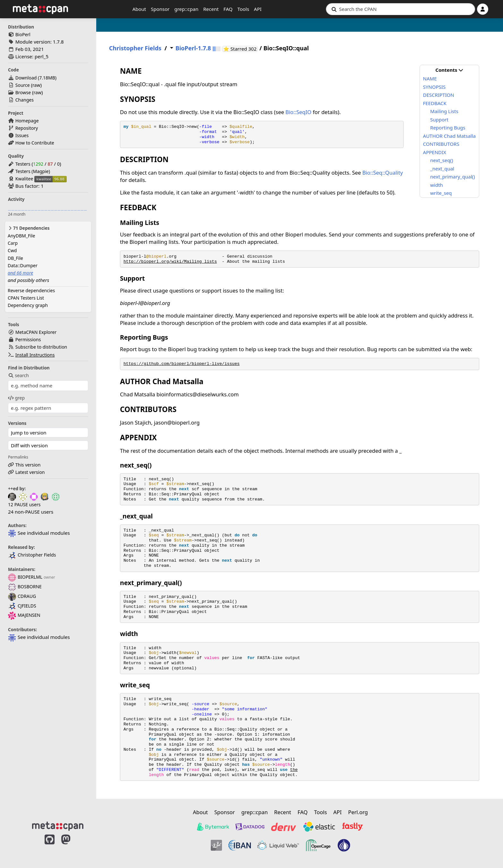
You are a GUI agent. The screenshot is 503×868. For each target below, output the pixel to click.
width (437, 185)
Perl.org (358, 812)
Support (439, 120)
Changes (25, 100)
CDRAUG (22, 596)
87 (50, 164)
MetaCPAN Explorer (36, 332)
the (294, 770)
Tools (243, 9)
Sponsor (160, 9)
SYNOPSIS (434, 87)
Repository (27, 128)
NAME (430, 79)
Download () (36, 78)
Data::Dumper (23, 265)
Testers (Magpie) (33, 171)
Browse (23, 92)
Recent (211, 9)
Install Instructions (35, 355)
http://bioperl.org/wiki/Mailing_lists (170, 262)
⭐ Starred (241, 49)
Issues (22, 135)
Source (23, 85)
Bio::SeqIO (298, 112)
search (18, 375)
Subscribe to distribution (41, 347)
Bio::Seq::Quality (382, 173)
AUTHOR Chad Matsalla (449, 136)
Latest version (30, 472)
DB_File (15, 258)
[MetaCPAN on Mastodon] (72, 846)
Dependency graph (28, 305)
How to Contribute (35, 143)
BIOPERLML (25, 577)
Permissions (28, 339)
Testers (23, 164)
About (139, 9)
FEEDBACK (435, 103)
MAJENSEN (24, 615)
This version (28, 465)
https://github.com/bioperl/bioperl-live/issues (182, 364)
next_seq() (442, 160)
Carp (13, 243)
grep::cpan (186, 9)
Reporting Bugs (448, 128)
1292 (38, 164)
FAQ (228, 9)
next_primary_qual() (452, 177)
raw (36, 85)
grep (16, 398)
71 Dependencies (29, 228)
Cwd (12, 250)
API (258, 9)
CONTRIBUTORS (441, 144)
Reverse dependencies (31, 290)
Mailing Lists (444, 111)
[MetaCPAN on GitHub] (50, 846)
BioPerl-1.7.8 (193, 48)
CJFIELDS (22, 606)
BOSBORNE (25, 587)
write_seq (441, 193)
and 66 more (20, 273)
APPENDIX (435, 152)
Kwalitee (24, 179)
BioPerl (23, 34)
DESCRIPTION (439, 95)
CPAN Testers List (26, 298)
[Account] (483, 9)
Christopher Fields (32, 555)
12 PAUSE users (24, 504)
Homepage (27, 121)
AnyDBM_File (21, 236)
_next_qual (442, 169)
